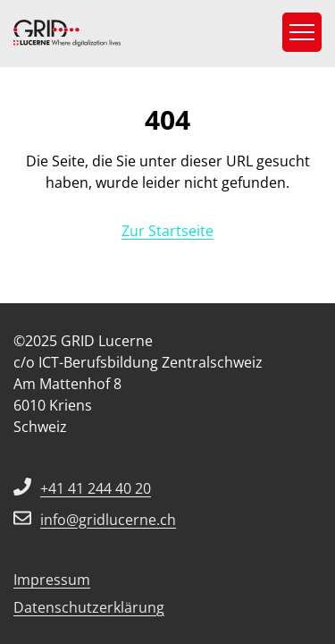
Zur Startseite (167, 231)
